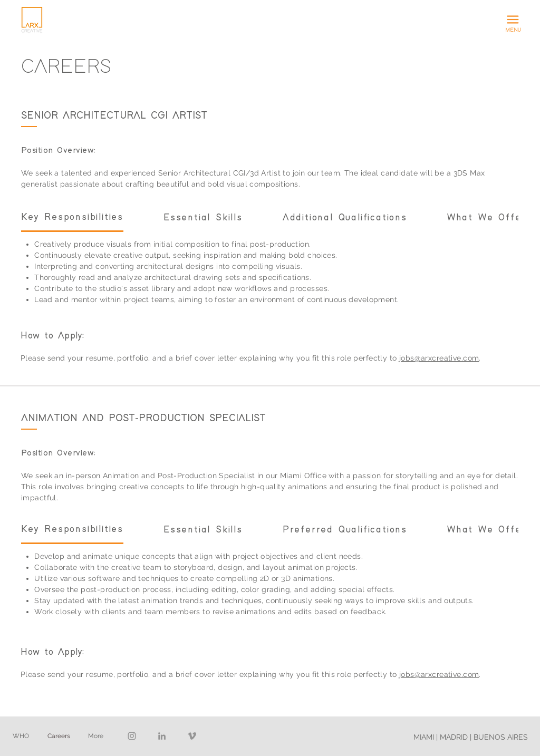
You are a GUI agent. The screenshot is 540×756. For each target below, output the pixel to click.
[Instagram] (132, 736)
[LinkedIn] (162, 736)
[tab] (72, 218)
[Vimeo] (192, 736)
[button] (513, 20)
